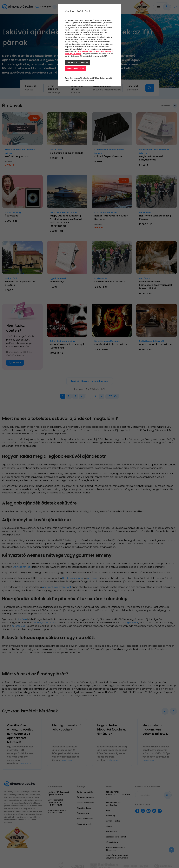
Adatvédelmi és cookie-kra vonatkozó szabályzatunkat (89, 53)
